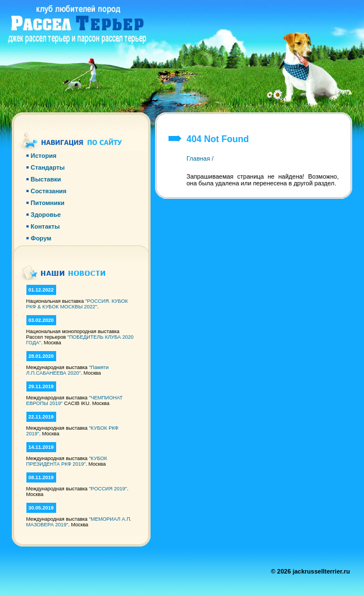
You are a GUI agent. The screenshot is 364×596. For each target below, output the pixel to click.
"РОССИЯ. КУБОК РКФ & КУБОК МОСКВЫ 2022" (77, 304)
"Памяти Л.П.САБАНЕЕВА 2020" (68, 370)
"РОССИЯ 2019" (108, 489)
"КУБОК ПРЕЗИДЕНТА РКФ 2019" (67, 461)
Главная (198, 158)
